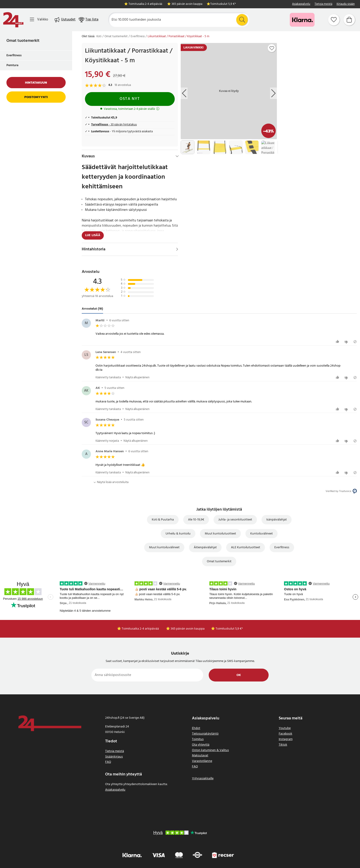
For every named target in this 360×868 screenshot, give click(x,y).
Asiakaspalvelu (301, 4)
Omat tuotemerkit (23, 41)
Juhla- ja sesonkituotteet (235, 520)
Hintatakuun (36, 83)
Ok (239, 675)
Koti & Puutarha (163, 520)
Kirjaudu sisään (346, 4)
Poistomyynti (36, 97)
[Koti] (13, 20)
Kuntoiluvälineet (262, 534)
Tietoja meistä (323, 4)
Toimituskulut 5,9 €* (223, 4)
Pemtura (12, 65)
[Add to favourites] (272, 48)
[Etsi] (179, 20)
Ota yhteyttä (201, 745)
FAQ (108, 762)
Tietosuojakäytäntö (205, 734)
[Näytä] (177, 249)
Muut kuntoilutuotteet (220, 534)
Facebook (285, 734)
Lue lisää (93, 235)
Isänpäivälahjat (277, 520)
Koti (99, 37)
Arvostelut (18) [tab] (92, 309)
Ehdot (196, 728)
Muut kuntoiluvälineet (164, 547)
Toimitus (198, 739)
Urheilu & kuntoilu (178, 534)
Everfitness (14, 55)
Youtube (285, 728)
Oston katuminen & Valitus (210, 750)
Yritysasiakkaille (203, 779)
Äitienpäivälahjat (205, 547)
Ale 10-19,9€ (196, 520)
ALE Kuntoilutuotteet (246, 547)
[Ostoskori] (349, 20)
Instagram (286, 739)
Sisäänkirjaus (114, 757)
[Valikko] (39, 20)
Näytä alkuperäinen (137, 377)
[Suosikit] (334, 20)
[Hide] (177, 156)
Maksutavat (200, 756)
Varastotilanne (202, 761)
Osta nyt (130, 99)
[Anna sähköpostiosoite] (147, 675)
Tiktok (283, 745)
